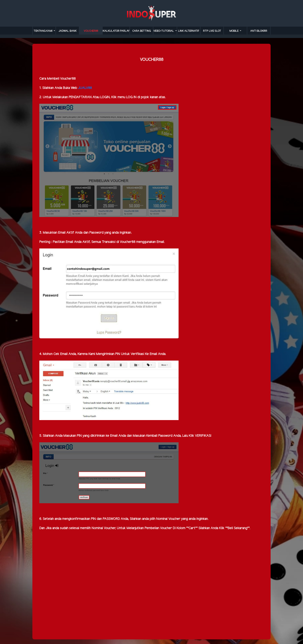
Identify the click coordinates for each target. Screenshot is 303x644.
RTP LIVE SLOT (212, 31)
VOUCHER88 (91, 31)
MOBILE (234, 31)
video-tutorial (164, 31)
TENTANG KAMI (43, 31)
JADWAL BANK (68, 31)
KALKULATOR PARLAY (116, 31)
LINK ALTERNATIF (189, 31)
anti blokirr (259, 31)
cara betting (142, 31)
